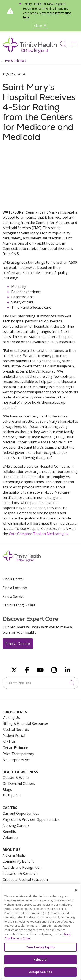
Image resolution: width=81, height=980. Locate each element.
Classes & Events (16, 778)
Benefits (9, 832)
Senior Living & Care (19, 605)
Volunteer (11, 838)
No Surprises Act (16, 760)
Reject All (40, 960)
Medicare (10, 742)
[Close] (76, 890)
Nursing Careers (16, 825)
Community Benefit (18, 861)
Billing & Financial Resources (26, 723)
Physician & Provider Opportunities (31, 819)
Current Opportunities (21, 813)
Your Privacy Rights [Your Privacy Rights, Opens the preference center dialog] (40, 947)
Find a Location (15, 588)
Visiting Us (11, 717)
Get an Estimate (15, 748)
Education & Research (20, 873)
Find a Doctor (13, 579)
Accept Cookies (40, 972)
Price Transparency (18, 754)
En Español (12, 796)
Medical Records (16, 730)
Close (40, 26)
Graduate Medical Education (25, 880)
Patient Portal (14, 736)
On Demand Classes (19, 784)
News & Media (14, 855)
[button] (75, 43)
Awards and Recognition (22, 867)
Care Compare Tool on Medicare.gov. (39, 534)
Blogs (7, 790)
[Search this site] (40, 683)
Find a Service (13, 596)
